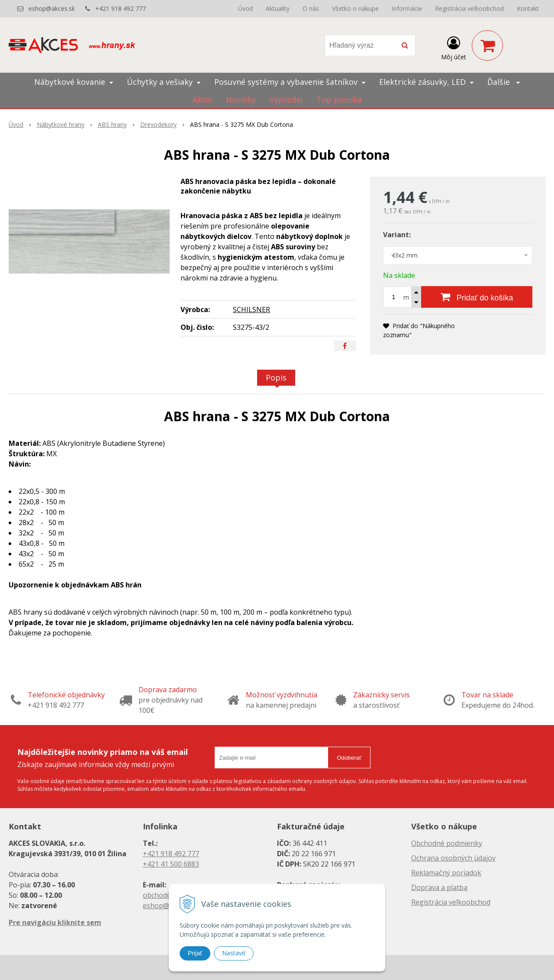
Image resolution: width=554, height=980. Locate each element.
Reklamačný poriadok (446, 873)
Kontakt (528, 8)
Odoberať (349, 758)
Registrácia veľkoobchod (469, 8)
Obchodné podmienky (447, 843)
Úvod (245, 8)
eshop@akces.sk (52, 8)
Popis (276, 377)
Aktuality (278, 8)
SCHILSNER (251, 309)
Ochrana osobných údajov (453, 858)
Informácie (407, 8)
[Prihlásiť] (454, 47)
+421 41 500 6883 (171, 864)
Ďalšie (504, 82)
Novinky (241, 100)
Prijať (195, 953)
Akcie (202, 100)
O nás (311, 8)
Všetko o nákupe (355, 8)
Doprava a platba (439, 887)
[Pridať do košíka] (477, 297)
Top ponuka (339, 100)
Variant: (397, 235)
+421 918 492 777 (121, 8)
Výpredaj (286, 100)
